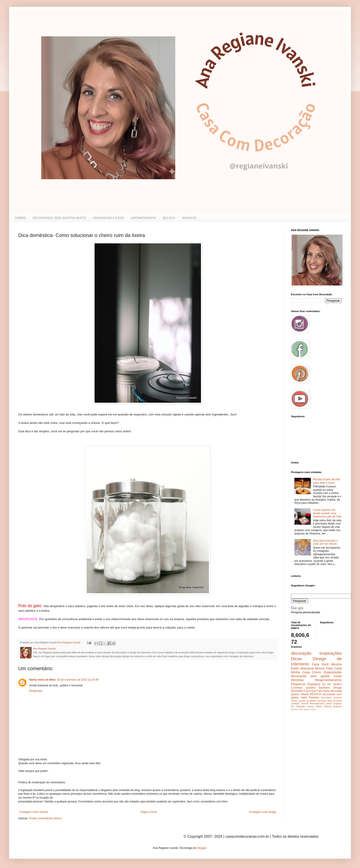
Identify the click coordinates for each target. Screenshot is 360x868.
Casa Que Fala (313, 691)
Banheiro (324, 688)
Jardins (337, 684)
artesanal (307, 668)
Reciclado (297, 691)
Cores (316, 672)
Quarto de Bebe (307, 701)
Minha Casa (300, 672)
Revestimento (317, 703)
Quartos (311, 688)
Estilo (295, 668)
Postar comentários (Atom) (45, 818)
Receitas (297, 680)
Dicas (296, 659)
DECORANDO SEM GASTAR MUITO (59, 218)
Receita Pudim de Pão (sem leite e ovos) (327, 481)
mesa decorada (332, 691)
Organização (332, 672)
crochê (305, 703)
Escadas (321, 701)
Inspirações (331, 653)
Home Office (315, 706)
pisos (329, 703)
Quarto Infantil (300, 694)
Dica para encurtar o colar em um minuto (325, 542)
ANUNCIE (189, 218)
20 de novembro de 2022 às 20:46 (78, 680)
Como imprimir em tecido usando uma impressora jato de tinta (327, 513)
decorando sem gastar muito (316, 676)
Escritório (326, 697)
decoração (301, 653)
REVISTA (316, 694)
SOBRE (20, 218)
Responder (36, 691)
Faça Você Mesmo (327, 664)
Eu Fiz (327, 684)
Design (338, 688)
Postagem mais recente (34, 812)
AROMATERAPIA (143, 218)
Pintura (328, 706)
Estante (338, 706)
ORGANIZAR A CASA (108, 218)
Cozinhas (297, 688)
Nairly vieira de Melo (42, 680)
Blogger (202, 848)
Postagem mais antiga (263, 812)
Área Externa (334, 701)
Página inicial (149, 812)
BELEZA (169, 218)
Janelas (295, 703)
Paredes (314, 697)
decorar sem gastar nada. (303, 709)
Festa (294, 701)
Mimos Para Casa (328, 668)
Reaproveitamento (328, 680)
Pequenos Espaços (306, 684)
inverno (338, 697)
